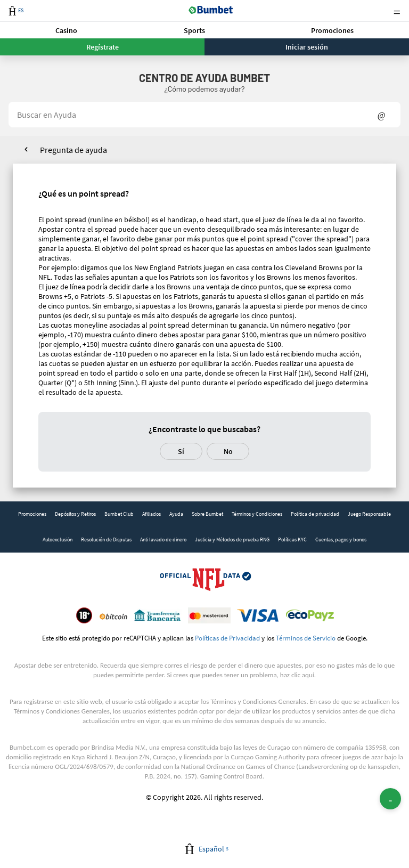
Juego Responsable (369, 514)
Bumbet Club (119, 514)
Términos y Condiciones (257, 514)
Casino (66, 30)
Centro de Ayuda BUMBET (204, 78)
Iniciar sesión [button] (307, 47)
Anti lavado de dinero (163, 540)
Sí (181, 451)
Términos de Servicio (306, 638)
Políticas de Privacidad (227, 638)
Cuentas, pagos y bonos (341, 540)
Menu (397, 11)
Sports (194, 30)
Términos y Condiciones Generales (258, 701)
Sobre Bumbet (207, 514)
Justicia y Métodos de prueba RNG (232, 540)
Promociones (332, 30)
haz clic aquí (297, 675)
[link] (32, 514)
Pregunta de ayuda (73, 150)
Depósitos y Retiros (75, 514)
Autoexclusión (58, 540)
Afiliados (152, 514)
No (228, 451)
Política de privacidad (315, 514)
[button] (66, 30)
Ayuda (176, 514)
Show (382, 115)
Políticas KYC (292, 540)
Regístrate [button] (103, 47)
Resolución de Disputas (106, 540)
